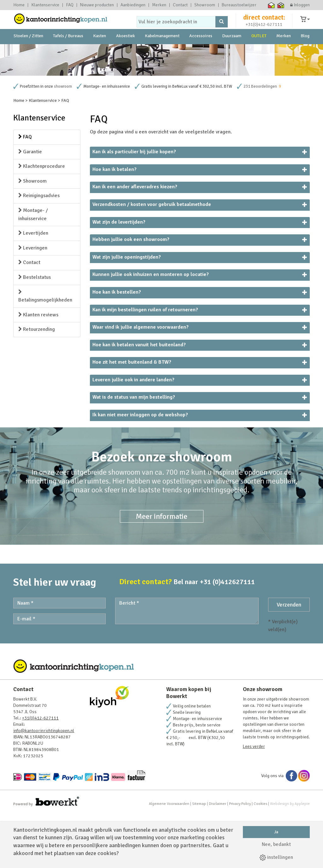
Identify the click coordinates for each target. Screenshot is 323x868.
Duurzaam (232, 50)
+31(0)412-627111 (264, 30)
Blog (305, 50)
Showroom (205, 5)
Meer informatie (162, 571)
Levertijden (33, 287)
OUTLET (259, 50)
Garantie (30, 206)
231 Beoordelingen (260, 141)
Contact (180, 5)
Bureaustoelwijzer (239, 5)
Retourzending (37, 384)
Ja (276, 832)
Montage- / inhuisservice (33, 269)
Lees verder (254, 801)
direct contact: (264, 23)
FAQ (70, 5)
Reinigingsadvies (39, 250)
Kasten (100, 50)
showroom (63, 141)
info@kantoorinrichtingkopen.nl (44, 785)
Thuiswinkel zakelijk (281, 5)
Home (19, 5)
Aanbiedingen (133, 5)
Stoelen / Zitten (28, 50)
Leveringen (33, 302)
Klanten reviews (38, 369)
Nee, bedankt (276, 844)
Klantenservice (45, 5)
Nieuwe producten (97, 5)
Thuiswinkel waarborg (271, 5)
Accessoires (201, 50)
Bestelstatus (35, 331)
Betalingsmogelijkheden (45, 351)
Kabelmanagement (162, 50)
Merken (159, 5)
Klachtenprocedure (42, 220)
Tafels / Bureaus (68, 50)
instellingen (276, 857)
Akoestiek (126, 50)
